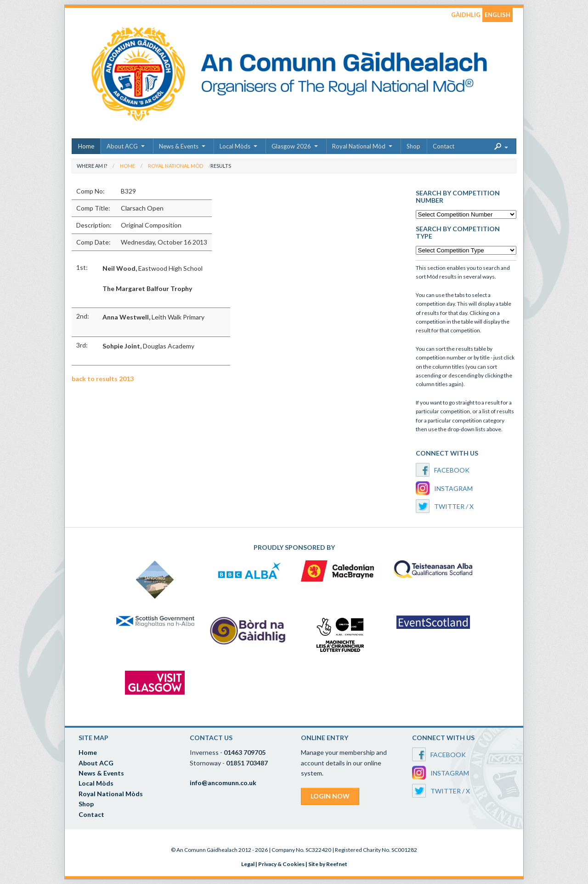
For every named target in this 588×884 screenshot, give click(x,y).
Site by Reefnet (328, 864)
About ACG (122, 146)
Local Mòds (235, 146)
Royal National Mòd (359, 146)
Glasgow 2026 (291, 146)
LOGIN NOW (330, 796)
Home (86, 146)
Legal (248, 864)
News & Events (179, 146)
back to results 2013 (103, 379)
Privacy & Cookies (281, 864)
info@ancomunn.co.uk (223, 783)
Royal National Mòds (111, 794)
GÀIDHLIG (466, 15)
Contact (444, 146)
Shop (413, 146)
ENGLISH (498, 15)
